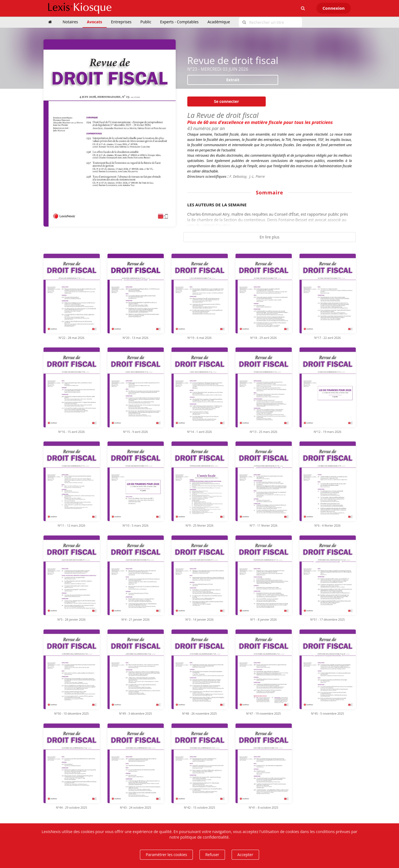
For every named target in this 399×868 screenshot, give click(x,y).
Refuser (212, 855)
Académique (219, 22)
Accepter (245, 855)
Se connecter (226, 101)
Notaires (70, 22)
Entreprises (121, 22)
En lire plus (270, 237)
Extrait (233, 80)
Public (146, 22)
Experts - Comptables (179, 22)
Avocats (95, 22)
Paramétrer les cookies (166, 855)
